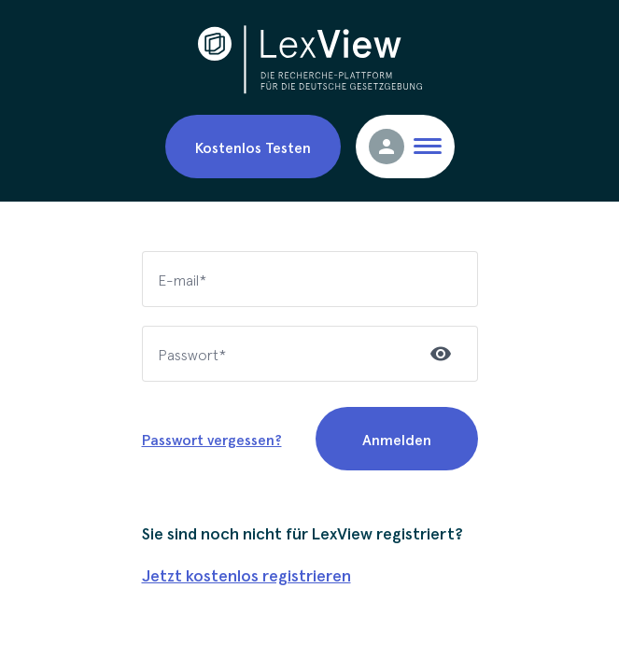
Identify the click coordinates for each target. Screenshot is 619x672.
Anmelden (397, 439)
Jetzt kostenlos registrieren (246, 574)
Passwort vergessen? (212, 439)
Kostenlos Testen (253, 147)
